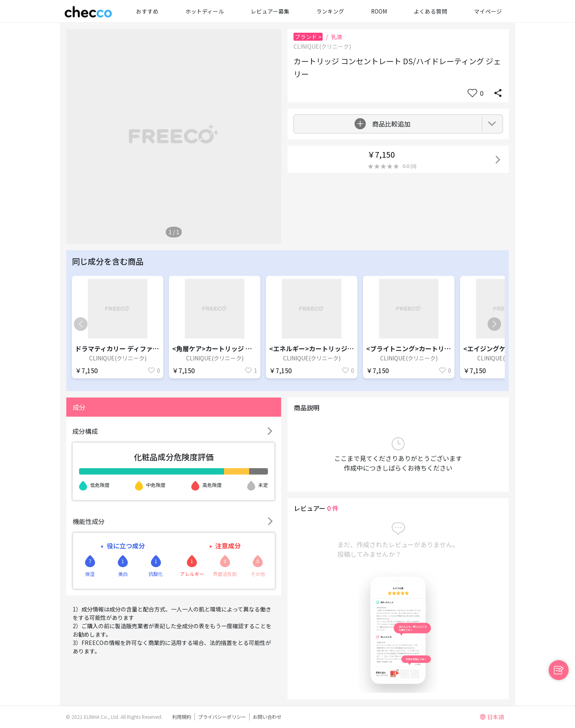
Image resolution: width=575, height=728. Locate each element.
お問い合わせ (267, 717)
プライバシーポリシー (222, 717)
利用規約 (182, 717)
